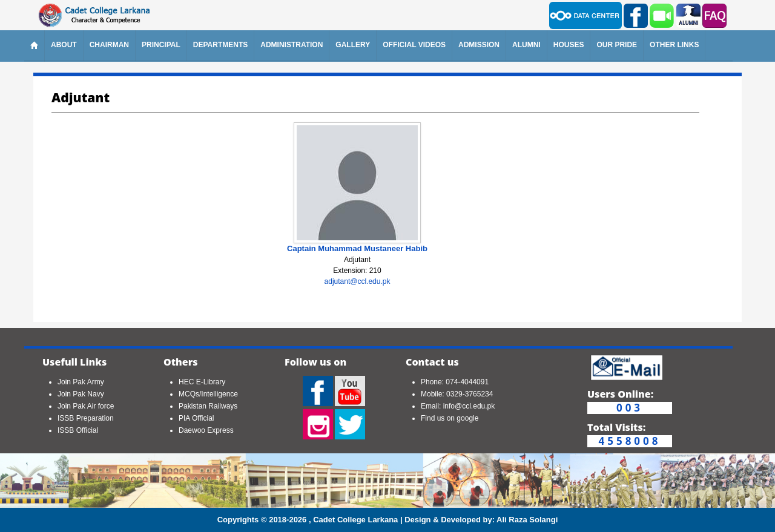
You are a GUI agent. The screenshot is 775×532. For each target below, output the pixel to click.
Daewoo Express (206, 430)
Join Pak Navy (81, 394)
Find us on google (450, 418)
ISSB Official (78, 430)
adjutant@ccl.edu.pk (358, 281)
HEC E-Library (202, 382)
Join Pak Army (81, 382)
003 (630, 408)
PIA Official (196, 418)
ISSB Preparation (86, 418)
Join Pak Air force (86, 406)
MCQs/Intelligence (208, 394)
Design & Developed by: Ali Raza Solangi (481, 520)
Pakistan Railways (208, 406)
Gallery (353, 45)
